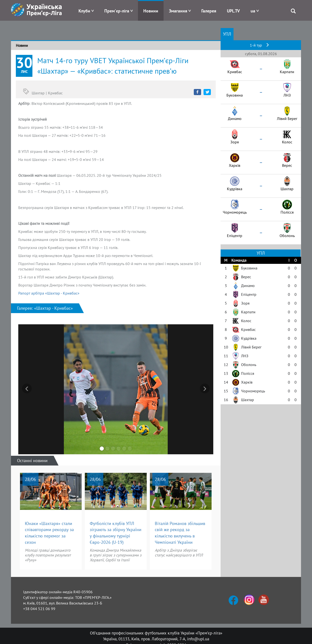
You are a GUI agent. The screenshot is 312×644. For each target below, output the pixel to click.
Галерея (209, 11)
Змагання (178, 11)
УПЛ (227, 34)
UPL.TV (233, 11)
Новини (151, 11)
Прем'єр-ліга (117, 11)
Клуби (84, 11)
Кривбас (55, 93)
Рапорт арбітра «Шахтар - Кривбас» (49, 293)
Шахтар (38, 93)
